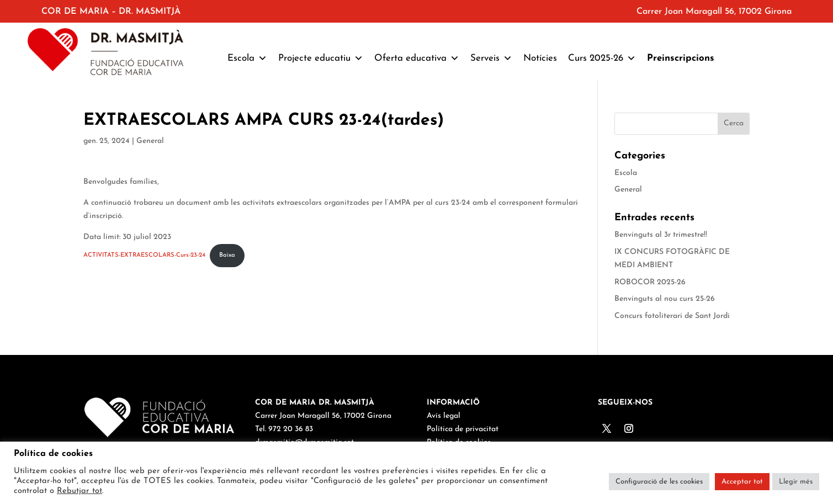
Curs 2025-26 (602, 59)
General (150, 141)
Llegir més (796, 482)
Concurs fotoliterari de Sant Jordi (672, 316)
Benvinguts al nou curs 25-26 (665, 299)
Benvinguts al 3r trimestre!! (661, 235)
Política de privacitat (463, 429)
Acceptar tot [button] (742, 482)
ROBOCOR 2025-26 (650, 282)
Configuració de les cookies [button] (659, 482)
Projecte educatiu (321, 59)
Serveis (491, 59)
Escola (247, 59)
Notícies (540, 58)
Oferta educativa (417, 59)
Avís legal (444, 416)
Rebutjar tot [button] (79, 491)
